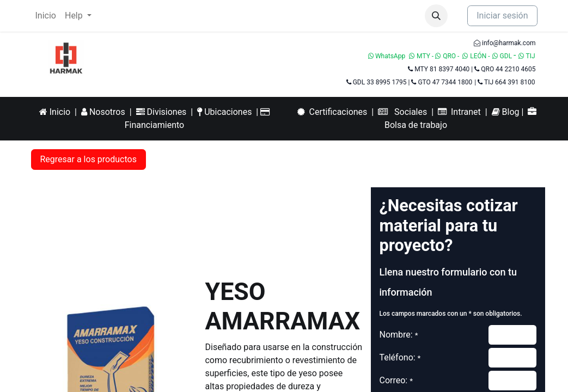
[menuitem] (46, 16)
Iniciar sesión (502, 16)
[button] (436, 16)
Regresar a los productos (88, 159)
